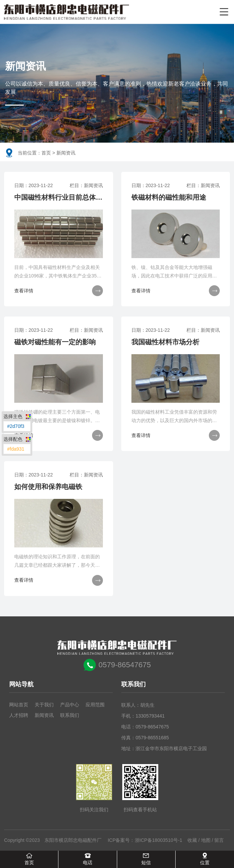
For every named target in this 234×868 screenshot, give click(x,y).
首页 (46, 153)
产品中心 (70, 705)
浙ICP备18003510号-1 (159, 840)
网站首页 (19, 705)
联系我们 (70, 716)
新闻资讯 (44, 716)
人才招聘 (19, 716)
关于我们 (44, 705)
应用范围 (95, 705)
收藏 (192, 840)
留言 (219, 840)
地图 (206, 840)
